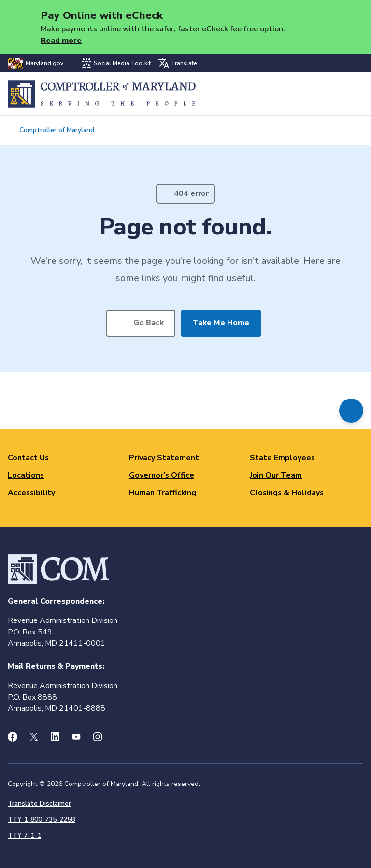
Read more (61, 41)
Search (331, 94)
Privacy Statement (164, 458)
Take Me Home (221, 323)
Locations (26, 475)
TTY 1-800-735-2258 (41, 820)
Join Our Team (276, 475)
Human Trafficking (163, 493)
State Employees (282, 458)
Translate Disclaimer (39, 804)
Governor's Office (162, 475)
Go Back (149, 323)
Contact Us (28, 458)
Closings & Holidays (287, 493)
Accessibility (31, 493)
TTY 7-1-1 (24, 835)
